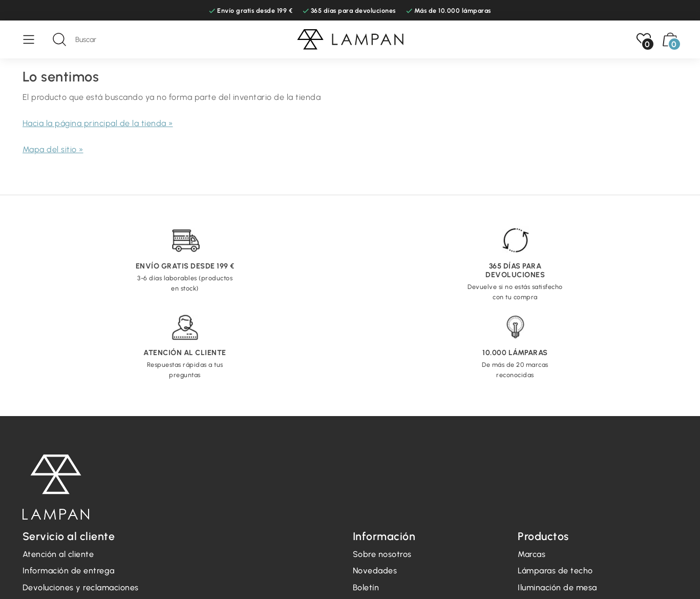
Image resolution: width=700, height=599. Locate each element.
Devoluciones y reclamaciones (81, 587)
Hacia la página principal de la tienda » (98, 123)
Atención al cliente (58, 554)
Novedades (375, 571)
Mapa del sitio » (53, 149)
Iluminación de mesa (557, 587)
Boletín (366, 587)
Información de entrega (69, 571)
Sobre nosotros (382, 554)
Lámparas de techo (555, 571)
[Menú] (34, 39)
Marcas (532, 554)
